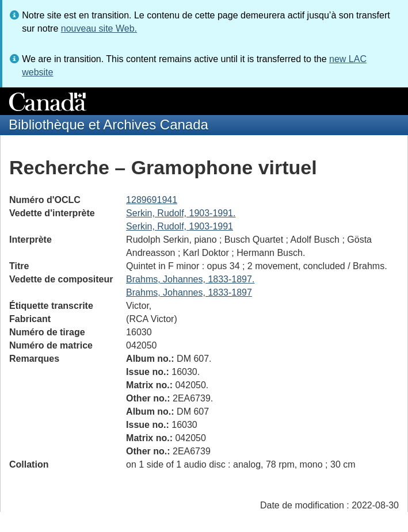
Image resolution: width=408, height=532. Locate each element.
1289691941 (152, 200)
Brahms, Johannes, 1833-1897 (189, 292)
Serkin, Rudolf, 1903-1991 (180, 226)
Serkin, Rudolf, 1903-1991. (181, 213)
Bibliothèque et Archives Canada (108, 125)
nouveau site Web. (99, 28)
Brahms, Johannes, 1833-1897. (190, 279)
